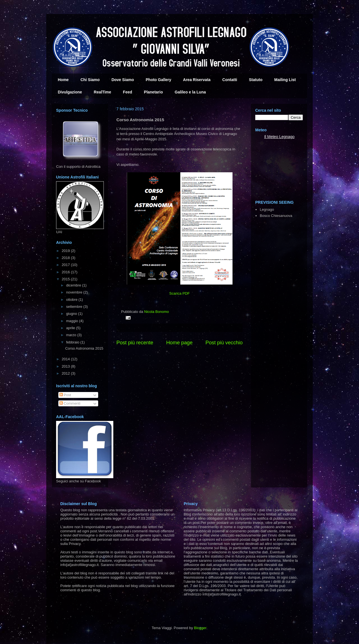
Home (63, 80)
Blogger (200, 628)
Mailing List (285, 80)
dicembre (74, 285)
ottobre (72, 300)
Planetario (153, 92)
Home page (179, 343)
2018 (66, 258)
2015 (66, 279)
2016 (66, 272)
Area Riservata (197, 80)
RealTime (102, 92)
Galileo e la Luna (190, 92)
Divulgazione (70, 92)
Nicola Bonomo (157, 312)
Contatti (230, 80)
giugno (72, 314)
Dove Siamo (123, 80)
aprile (71, 328)
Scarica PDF (180, 293)
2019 (66, 251)
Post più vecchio (224, 343)
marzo (72, 335)
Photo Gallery (159, 80)
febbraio (73, 342)
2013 (66, 366)
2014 (66, 359)
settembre (75, 307)
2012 (66, 373)
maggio (73, 321)
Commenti (70, 403)
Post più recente (135, 343)
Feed (127, 92)
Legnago (287, 137)
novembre (75, 292)
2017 (66, 265)
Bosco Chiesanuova (276, 216)
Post (65, 395)
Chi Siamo (90, 80)
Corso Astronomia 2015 (84, 348)
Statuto (256, 80)
